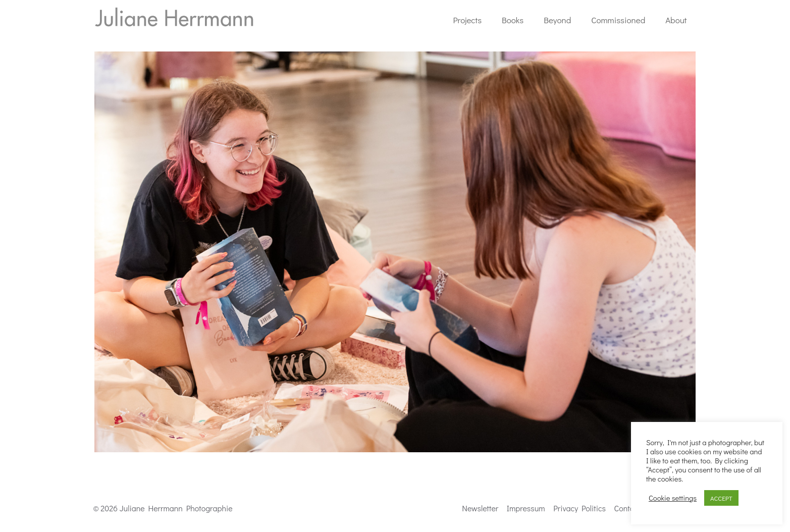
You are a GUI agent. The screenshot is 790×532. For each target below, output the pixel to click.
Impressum (526, 508)
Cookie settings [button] (673, 498)
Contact (627, 508)
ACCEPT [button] (721, 498)
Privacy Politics (580, 508)
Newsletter (480, 508)
